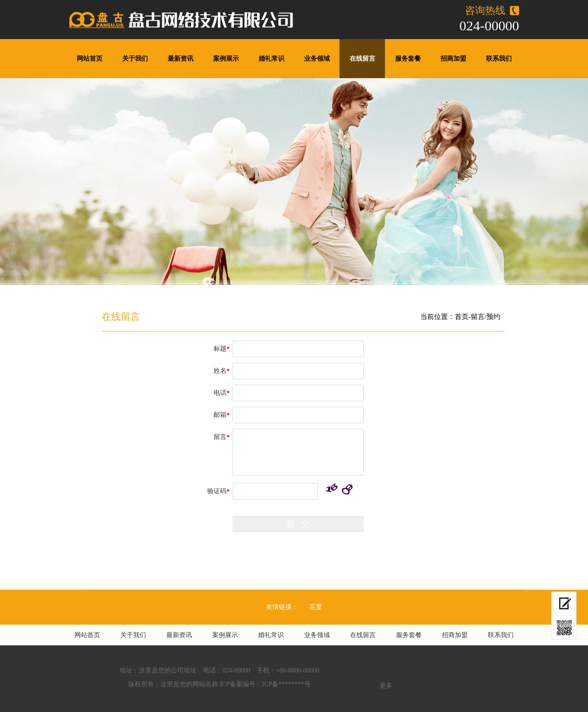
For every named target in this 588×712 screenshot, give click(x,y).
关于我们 (135, 59)
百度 (316, 607)
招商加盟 (453, 59)
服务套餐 (408, 59)
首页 (462, 317)
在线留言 (362, 59)
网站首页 (90, 59)
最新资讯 (181, 59)
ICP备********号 (286, 684)
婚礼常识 (271, 59)
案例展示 (226, 59)
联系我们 (499, 59)
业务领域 (317, 59)
